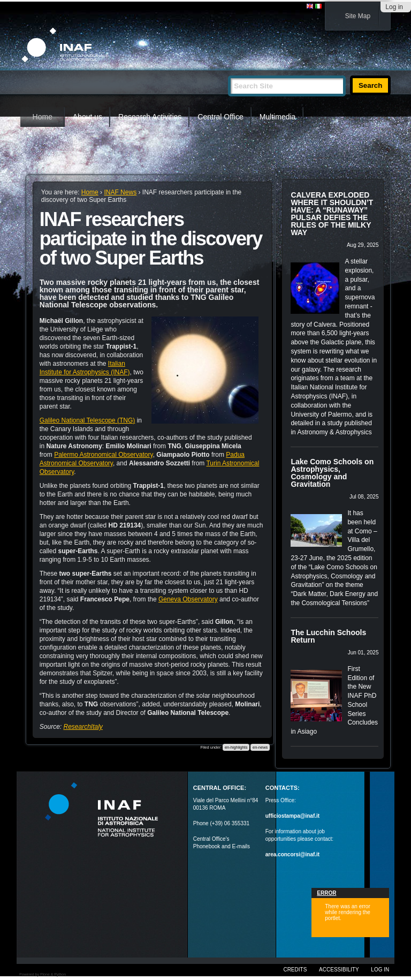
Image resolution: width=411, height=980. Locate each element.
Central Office (220, 117)
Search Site (228, 71)
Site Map (358, 16)
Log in (394, 7)
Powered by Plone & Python (43, 974)
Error (326, 893)
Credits (295, 970)
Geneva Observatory (188, 599)
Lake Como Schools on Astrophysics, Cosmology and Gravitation (332, 473)
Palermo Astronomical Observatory (104, 455)
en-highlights (236, 747)
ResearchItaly (83, 727)
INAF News (120, 192)
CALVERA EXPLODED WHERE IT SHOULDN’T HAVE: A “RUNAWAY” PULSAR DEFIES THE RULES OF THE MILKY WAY (332, 214)
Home (43, 117)
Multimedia (278, 117)
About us (87, 117)
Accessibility (339, 970)
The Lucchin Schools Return (328, 636)
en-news (260, 747)
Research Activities (150, 117)
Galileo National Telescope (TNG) (87, 420)
